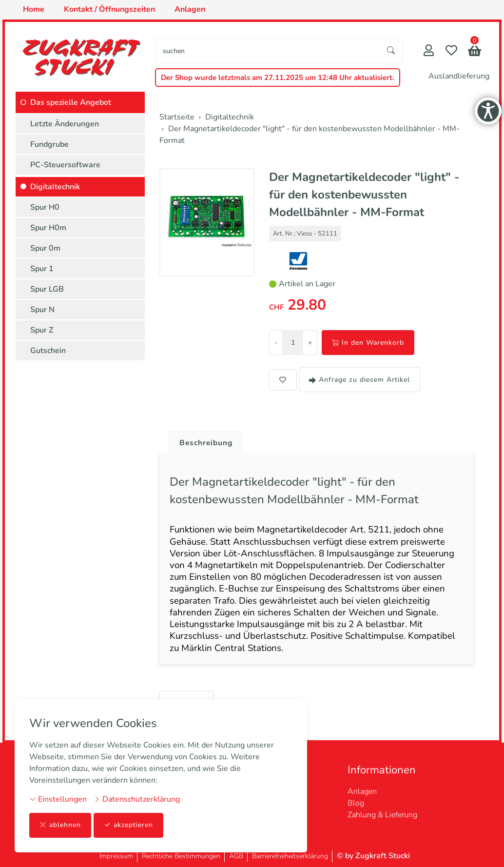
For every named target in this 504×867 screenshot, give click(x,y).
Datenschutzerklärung (137, 799)
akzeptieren (129, 825)
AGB (236, 856)
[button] (475, 52)
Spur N (42, 310)
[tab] (204, 440)
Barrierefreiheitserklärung (290, 856)
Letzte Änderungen (65, 124)
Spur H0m (48, 228)
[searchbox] (268, 51)
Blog (356, 803)
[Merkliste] (451, 51)
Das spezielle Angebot (71, 102)
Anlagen (362, 791)
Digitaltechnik (55, 187)
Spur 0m (45, 248)
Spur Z (42, 330)
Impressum (116, 856)
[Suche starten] (391, 51)
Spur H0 (45, 207)
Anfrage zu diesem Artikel (359, 380)
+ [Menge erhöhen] (310, 343)
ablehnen (60, 825)
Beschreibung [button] (207, 443)
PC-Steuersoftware (65, 165)
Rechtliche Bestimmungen (181, 856)
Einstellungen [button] (58, 799)
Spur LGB (47, 289)
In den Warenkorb (368, 343)
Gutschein (48, 351)
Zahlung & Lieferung (382, 815)
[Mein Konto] (429, 51)
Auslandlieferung (459, 76)
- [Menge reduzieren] (276, 343)
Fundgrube (49, 144)
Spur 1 (42, 269)
